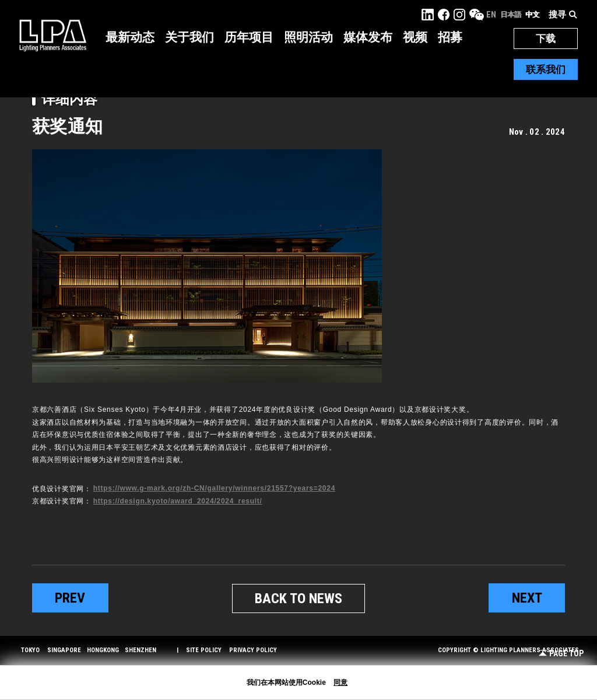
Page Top (561, 654)
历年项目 (249, 37)
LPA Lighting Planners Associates (53, 35)
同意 (340, 682)
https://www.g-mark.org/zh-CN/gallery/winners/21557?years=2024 (214, 488)
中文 (532, 15)
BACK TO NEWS (298, 598)
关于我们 (189, 37)
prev (70, 598)
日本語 (511, 15)
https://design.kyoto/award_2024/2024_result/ (178, 501)
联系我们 (546, 69)
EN (491, 15)
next (527, 598)
